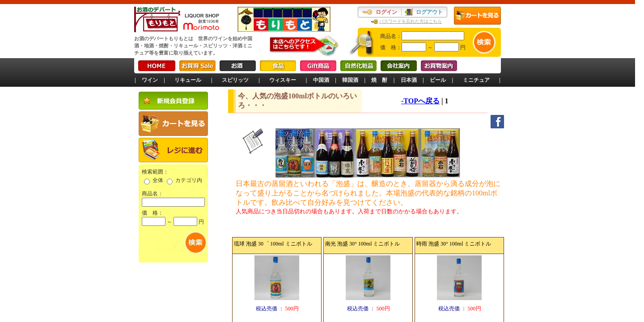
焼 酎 (379, 80)
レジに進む (173, 150)
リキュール (188, 80)
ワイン (150, 80)
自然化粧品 (358, 66)
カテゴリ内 (189, 180)
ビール (438, 80)
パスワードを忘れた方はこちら (411, 21)
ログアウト (429, 12)
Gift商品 (318, 66)
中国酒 (321, 80)
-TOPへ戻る (420, 101)
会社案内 (399, 66)
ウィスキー (283, 80)
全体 (158, 180)
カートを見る (477, 16)
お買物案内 (439, 66)
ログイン (386, 12)
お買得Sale (197, 66)
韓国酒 (350, 80)
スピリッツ (235, 80)
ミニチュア (476, 80)
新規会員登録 (173, 101)
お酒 (238, 66)
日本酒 (409, 80)
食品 (278, 66)
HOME (157, 66)
